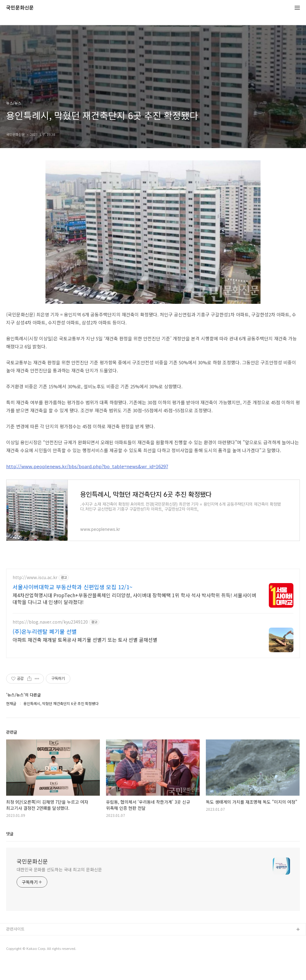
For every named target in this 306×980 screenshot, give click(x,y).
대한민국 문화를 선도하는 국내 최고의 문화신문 (59, 888)
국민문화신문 (20, 8)
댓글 (10, 852)
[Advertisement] (153, 622)
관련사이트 (15, 947)
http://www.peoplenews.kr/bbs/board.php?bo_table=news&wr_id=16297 (87, 466)
